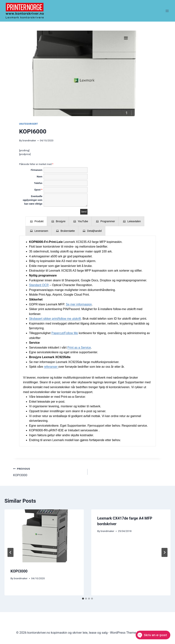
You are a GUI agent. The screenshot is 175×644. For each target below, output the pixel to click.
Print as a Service (79, 348)
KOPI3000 (49, 472)
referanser (51, 367)
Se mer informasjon (79, 304)
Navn (40, 177)
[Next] (165, 552)
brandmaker (29, 140)
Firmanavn (37, 170)
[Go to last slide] (10, 552)
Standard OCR (39, 285)
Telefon (38, 183)
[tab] (36, 221)
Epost (38, 190)
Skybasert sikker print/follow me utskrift (55, 319)
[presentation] (36, 221)
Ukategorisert (29, 124)
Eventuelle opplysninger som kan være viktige (32, 200)
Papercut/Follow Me (65, 333)
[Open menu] (167, 11)
